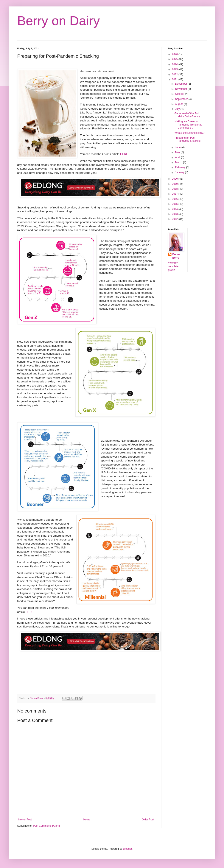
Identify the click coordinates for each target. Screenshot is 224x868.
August (180, 104)
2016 (175, 199)
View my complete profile (173, 266)
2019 (175, 184)
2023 (175, 69)
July (178, 109)
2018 (175, 189)
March (179, 162)
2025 (175, 59)
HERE (124, 154)
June (178, 147)
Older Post (148, 820)
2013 (175, 214)
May (178, 152)
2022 (175, 75)
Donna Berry (176, 256)
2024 (175, 64)
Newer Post (25, 820)
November (181, 89)
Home (87, 820)
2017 (175, 194)
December (181, 84)
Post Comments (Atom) (46, 826)
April (178, 157)
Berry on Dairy (58, 21)
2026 (175, 54)
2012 (175, 219)
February (181, 167)
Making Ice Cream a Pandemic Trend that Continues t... (188, 125)
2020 (175, 179)
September (182, 99)
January (180, 172)
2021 (175, 79)
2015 (175, 204)
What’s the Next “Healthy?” (190, 133)
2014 (175, 209)
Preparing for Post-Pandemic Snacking (187, 139)
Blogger (127, 849)
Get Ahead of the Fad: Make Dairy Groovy (187, 115)
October (180, 94)
